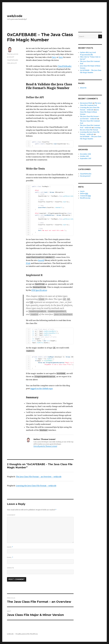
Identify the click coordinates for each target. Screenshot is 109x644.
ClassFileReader (65, 66)
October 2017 (84, 156)
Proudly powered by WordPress (27, 634)
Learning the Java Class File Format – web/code (36, 486)
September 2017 (86, 159)
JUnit (28, 263)
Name (10, 547)
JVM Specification (39, 290)
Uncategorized (85, 176)
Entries (84, 194)
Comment (11, 515)
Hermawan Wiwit (86, 103)
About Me (83, 88)
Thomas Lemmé (13, 54)
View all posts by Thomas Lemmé (45, 446)
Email (10, 557)
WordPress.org (85, 198)
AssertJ (41, 260)
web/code (15, 16)
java (12, 63)
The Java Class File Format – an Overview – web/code (39, 477)
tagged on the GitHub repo (41, 389)
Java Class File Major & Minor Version (89, 112)
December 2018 (85, 154)
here (54, 57)
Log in (82, 191)
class (9, 63)
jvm (16, 63)
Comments (85, 196)
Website (11, 568)
